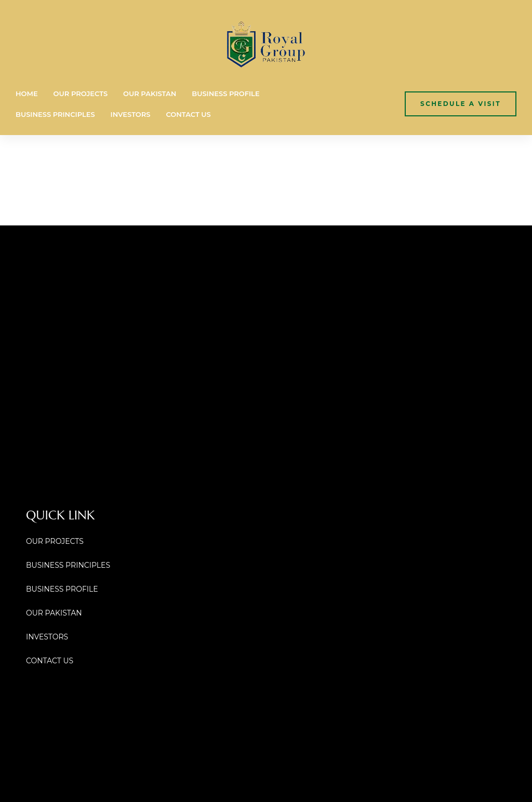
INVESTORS (131, 114)
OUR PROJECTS (81, 93)
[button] (461, 104)
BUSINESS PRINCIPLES (55, 114)
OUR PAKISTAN (150, 93)
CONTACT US (188, 114)
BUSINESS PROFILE (225, 93)
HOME (27, 93)
